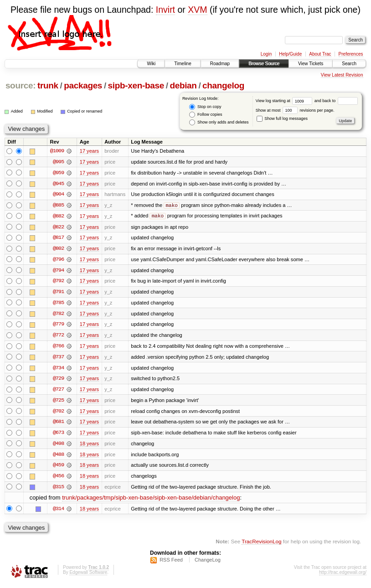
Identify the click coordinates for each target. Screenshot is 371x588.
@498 (58, 446)
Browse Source (264, 64)
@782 (58, 315)
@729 (58, 381)
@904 (58, 195)
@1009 (57, 151)
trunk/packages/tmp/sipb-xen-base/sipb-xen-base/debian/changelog (151, 501)
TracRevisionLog (261, 545)
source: (21, 85)
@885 (58, 206)
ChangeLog (208, 563)
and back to (336, 101)
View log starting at (285, 101)
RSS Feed (171, 563)
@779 (58, 326)
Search (349, 64)
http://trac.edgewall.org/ (343, 576)
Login (266, 54)
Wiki (151, 64)
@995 (58, 162)
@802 (58, 249)
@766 (58, 348)
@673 (58, 435)
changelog (223, 85)
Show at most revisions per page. (295, 110)
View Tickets (311, 64)
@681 (58, 424)
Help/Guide (290, 54)
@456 (58, 479)
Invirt (165, 10)
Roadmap (220, 64)
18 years (89, 446)
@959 (58, 173)
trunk (48, 85)
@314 (58, 512)
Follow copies (206, 115)
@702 (58, 413)
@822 (58, 227)
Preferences (351, 54)
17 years (89, 151)
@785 (58, 304)
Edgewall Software (88, 576)
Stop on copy (205, 107)
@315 (58, 490)
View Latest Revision (342, 75)
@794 (58, 271)
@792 (58, 282)
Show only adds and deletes (219, 122)
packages (83, 85)
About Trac (320, 54)
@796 (58, 260)
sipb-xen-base (136, 85)
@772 (58, 337)
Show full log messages (282, 119)
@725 (58, 402)
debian (183, 85)
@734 (58, 370)
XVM (197, 10)
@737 (58, 359)
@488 (58, 457)
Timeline (183, 64)
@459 (58, 468)
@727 (58, 392)
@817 (58, 238)
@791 (58, 293)
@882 (58, 217)
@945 (58, 184)
